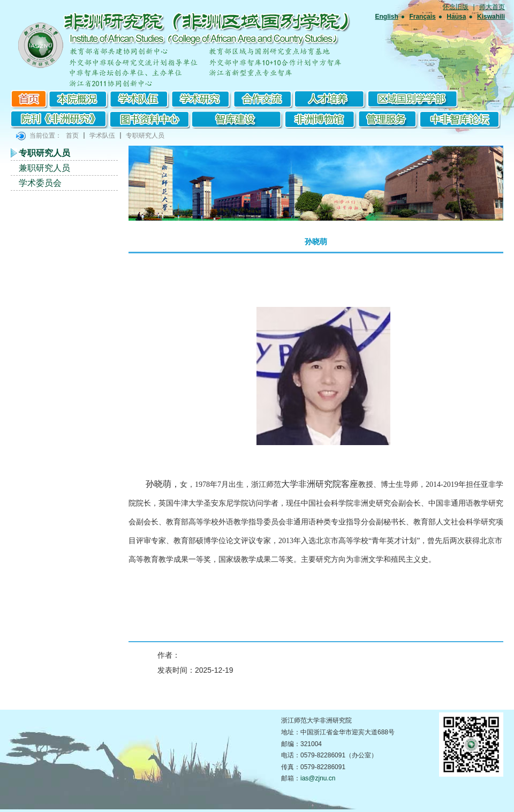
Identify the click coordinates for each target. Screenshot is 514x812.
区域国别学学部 (413, 99)
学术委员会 (40, 183)
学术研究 (202, 99)
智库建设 (239, 119)
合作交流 (264, 99)
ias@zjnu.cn (318, 778)
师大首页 (492, 7)
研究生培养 (331, 99)
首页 (29, 99)
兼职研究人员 (44, 168)
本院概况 (79, 99)
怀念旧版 (456, 7)
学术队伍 (141, 99)
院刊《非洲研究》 (60, 119)
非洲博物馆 (322, 119)
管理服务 (388, 119)
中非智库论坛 (459, 119)
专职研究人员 (145, 136)
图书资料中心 (150, 119)
